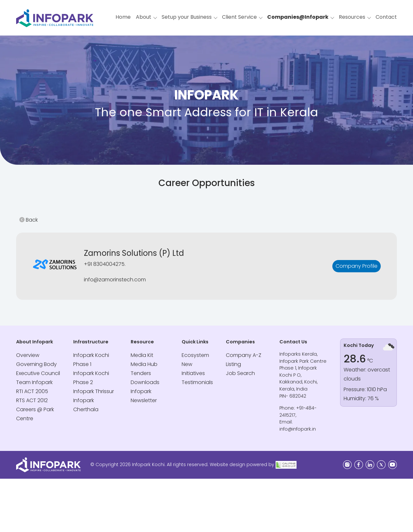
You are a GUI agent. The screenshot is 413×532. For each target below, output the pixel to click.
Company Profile (357, 266)
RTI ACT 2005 (32, 391)
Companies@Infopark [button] (298, 17)
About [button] (144, 17)
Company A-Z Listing (244, 360)
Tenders (141, 373)
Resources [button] (352, 17)
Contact (386, 17)
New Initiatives (193, 369)
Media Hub (144, 364)
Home (123, 17)
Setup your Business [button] (187, 17)
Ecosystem (195, 355)
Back (29, 220)
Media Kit (142, 355)
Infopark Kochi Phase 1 (91, 360)
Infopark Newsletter (144, 396)
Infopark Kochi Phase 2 (91, 378)
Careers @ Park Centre (35, 414)
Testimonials (197, 382)
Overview (28, 355)
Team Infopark (34, 382)
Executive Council (38, 373)
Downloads (145, 382)
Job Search (240, 373)
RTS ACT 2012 (32, 400)
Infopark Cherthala (86, 405)
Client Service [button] (239, 17)
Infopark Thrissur (94, 391)
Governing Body (36, 364)
